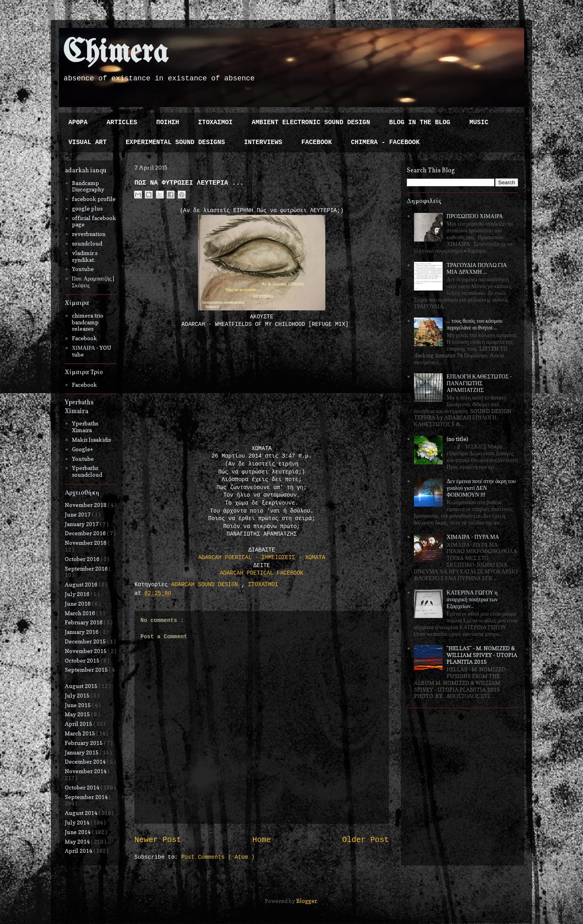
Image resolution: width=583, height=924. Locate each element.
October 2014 (83, 787)
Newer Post (158, 840)
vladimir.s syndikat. (85, 256)
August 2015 (82, 686)
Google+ (83, 449)
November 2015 (86, 651)
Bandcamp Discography (88, 186)
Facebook (85, 338)
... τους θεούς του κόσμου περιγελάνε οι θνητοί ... (474, 324)
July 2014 (78, 822)
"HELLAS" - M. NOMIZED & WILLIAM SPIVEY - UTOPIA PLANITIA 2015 (482, 655)
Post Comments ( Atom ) (218, 857)
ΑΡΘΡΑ (78, 123)
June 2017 (78, 514)
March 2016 (81, 613)
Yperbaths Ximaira (85, 427)
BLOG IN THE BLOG (420, 123)
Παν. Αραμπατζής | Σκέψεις (93, 282)
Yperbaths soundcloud (87, 471)
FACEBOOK (317, 142)
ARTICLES (122, 123)
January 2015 (82, 752)
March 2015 (81, 733)
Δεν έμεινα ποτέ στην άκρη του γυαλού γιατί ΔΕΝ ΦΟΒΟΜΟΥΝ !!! (481, 488)
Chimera (116, 53)
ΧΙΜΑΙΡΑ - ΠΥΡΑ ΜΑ (473, 537)
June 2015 (78, 705)
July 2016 (78, 594)
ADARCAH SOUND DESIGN (206, 585)
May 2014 (78, 841)
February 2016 (84, 622)
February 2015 (84, 743)
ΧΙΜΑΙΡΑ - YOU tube (92, 351)
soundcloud (87, 243)
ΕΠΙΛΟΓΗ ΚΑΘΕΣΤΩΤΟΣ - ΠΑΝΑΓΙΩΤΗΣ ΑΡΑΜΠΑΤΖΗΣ (479, 383)
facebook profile (94, 199)
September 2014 (87, 797)
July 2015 (78, 695)
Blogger (307, 901)
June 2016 (78, 603)
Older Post (365, 840)
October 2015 (83, 660)
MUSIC (479, 123)
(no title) (457, 439)
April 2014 (79, 851)
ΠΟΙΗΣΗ (168, 123)
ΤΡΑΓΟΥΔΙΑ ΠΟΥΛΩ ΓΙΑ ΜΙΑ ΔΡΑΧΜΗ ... (477, 268)
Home (261, 840)
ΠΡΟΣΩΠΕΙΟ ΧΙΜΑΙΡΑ (475, 216)
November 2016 (86, 543)
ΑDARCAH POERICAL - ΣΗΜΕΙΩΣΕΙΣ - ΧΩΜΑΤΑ (261, 558)
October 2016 (83, 559)
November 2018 (86, 505)
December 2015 (86, 641)
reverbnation (89, 234)
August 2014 (82, 813)
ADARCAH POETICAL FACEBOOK (262, 573)
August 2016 (82, 584)
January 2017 (82, 524)
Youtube (83, 269)
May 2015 (78, 714)
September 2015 (87, 670)
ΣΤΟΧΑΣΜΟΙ (215, 123)
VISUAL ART (87, 142)
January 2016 (82, 632)
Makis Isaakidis (91, 440)
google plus (87, 208)
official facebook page (94, 221)
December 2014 (86, 761)
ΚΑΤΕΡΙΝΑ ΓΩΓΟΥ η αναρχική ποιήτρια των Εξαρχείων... (472, 599)
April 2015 (79, 724)
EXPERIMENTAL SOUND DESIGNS (175, 142)
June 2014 (78, 832)
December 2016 (86, 533)
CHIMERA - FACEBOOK (385, 142)
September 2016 (87, 568)
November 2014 (86, 771)
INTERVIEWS (263, 142)
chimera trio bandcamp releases (88, 322)
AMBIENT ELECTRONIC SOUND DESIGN (311, 123)
